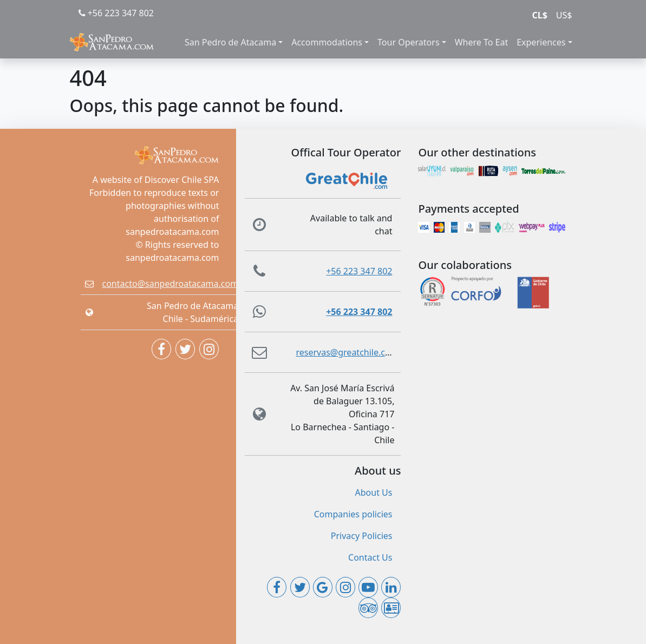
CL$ (539, 15)
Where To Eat (482, 42)
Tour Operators (408, 42)
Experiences (541, 42)
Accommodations (327, 42)
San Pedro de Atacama (230, 42)
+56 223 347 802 (116, 13)
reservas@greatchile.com (347, 352)
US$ (564, 15)
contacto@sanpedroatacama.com (171, 284)
